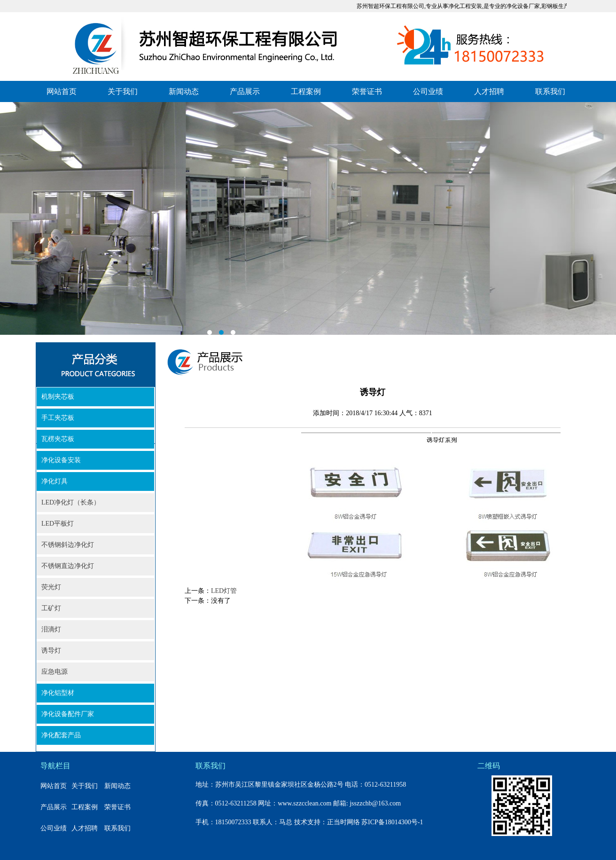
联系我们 (550, 91)
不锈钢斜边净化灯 (68, 545)
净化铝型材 (58, 693)
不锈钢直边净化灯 (68, 566)
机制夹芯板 (58, 397)
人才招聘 (489, 91)
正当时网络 (343, 822)
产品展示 (245, 91)
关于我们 (123, 91)
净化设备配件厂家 (68, 714)
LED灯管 (224, 591)
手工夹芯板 (58, 418)
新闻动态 (184, 91)
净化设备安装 (61, 460)
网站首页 (62, 91)
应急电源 (55, 672)
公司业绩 (428, 91)
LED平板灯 (58, 524)
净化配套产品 (61, 735)
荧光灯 (51, 587)
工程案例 (306, 91)
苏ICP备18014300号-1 (392, 822)
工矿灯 (51, 608)
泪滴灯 (51, 629)
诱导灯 (51, 651)
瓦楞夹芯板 (58, 439)
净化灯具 (55, 481)
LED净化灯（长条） (71, 502)
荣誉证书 (367, 91)
